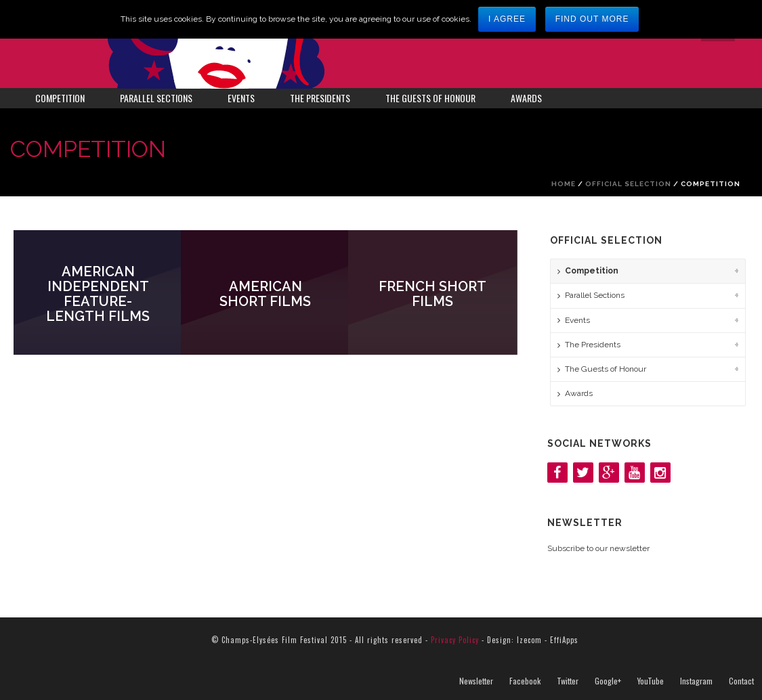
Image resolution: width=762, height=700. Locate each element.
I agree (507, 19)
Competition (60, 98)
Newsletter (476, 681)
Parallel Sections (156, 98)
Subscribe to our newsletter (598, 548)
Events (241, 98)
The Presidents (320, 98)
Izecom (529, 640)
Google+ (608, 681)
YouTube (651, 681)
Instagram (696, 681)
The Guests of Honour (430, 98)
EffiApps (564, 640)
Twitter (568, 681)
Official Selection (628, 184)
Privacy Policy (455, 640)
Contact (741, 681)
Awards (526, 98)
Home (564, 184)
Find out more (592, 19)
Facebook (525, 681)
